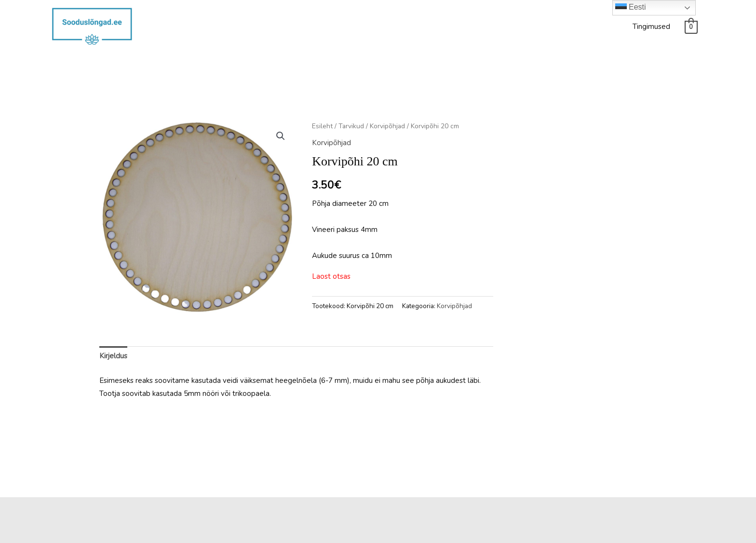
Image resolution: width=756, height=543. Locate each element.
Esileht (322, 126)
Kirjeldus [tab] (113, 356)
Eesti (631, 8)
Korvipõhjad (387, 126)
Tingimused (651, 27)
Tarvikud (351, 126)
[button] (281, 136)
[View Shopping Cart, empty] (691, 27)
